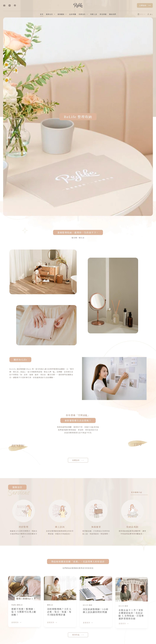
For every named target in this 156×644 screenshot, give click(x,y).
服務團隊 (63, 14)
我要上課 (94, 14)
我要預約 (84, 14)
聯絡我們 (113, 14)
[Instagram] (10, 5)
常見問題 (103, 14)
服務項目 (51, 14)
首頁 (42, 14)
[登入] (150, 14)
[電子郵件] (4, 5)
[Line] (15, 5)
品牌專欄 (73, 14)
